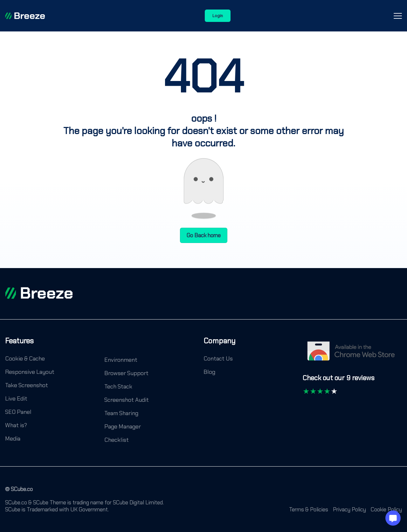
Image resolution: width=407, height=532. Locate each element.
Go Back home (204, 235)
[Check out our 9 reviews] (339, 381)
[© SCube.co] (19, 492)
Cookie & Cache (25, 359)
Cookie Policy (386, 509)
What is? (16, 425)
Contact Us (218, 359)
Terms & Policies (309, 509)
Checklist (117, 440)
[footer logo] (39, 293)
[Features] (19, 346)
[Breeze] (25, 16)
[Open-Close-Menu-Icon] (398, 16)
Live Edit (16, 399)
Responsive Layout (30, 372)
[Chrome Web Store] (352, 354)
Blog (209, 372)
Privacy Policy (349, 509)
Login (218, 16)
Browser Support (126, 373)
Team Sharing (121, 413)
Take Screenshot (27, 385)
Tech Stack (118, 387)
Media (13, 439)
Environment (121, 360)
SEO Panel (18, 412)
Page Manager (123, 427)
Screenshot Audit (127, 400)
